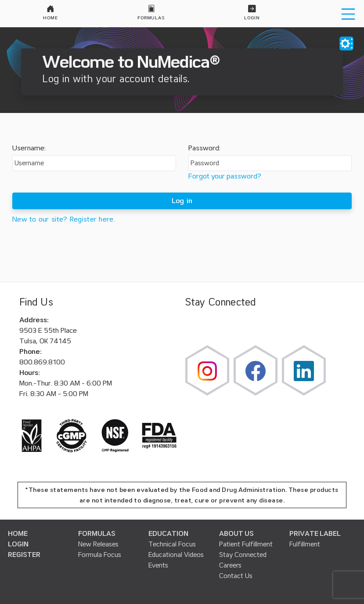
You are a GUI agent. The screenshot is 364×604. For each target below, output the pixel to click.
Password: (204, 148)
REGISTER (24, 555)
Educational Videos (176, 555)
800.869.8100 (42, 362)
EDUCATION (168, 534)
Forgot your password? (225, 176)
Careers (230, 565)
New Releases (98, 544)
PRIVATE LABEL (315, 534)
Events (158, 565)
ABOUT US (236, 534)
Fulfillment (305, 544)
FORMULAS (97, 534)
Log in (182, 201)
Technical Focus (172, 544)
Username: (29, 148)
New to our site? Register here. (64, 219)
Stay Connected (243, 555)
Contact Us (236, 576)
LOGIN (18, 544)
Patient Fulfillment (246, 544)
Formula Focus (100, 555)
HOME (18, 534)
